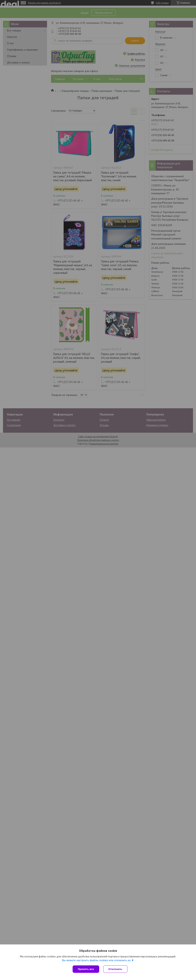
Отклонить (115, 969)
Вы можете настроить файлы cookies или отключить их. (97, 960)
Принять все (86, 969)
